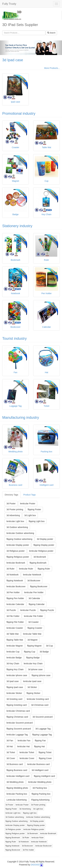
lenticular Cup (13, 652)
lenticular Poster (28, 504)
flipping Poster (34, 509)
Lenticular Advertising (17, 800)
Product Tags (29, 495)
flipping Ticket (45, 752)
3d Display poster (45, 539)
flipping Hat (39, 746)
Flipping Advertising (40, 800)
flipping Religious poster (18, 557)
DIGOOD (35, 865)
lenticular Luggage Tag (17, 735)
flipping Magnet (34, 646)
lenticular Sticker (14, 693)
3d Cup (49, 646)
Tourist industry (14, 338)
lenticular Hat (23, 746)
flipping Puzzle (47, 610)
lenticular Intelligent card (18, 776)
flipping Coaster (35, 628)
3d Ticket (11, 752)
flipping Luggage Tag (42, 735)
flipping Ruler (44, 569)
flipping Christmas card (17, 717)
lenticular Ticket (27, 752)
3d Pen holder (13, 592)
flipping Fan (40, 741)
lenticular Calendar (15, 604)
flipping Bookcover (39, 586)
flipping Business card (17, 770)
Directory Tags (11, 495)
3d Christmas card (40, 705)
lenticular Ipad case (32, 681)
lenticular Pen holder (34, 592)
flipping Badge (33, 658)
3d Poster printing (15, 509)
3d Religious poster (16, 551)
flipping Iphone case (41, 675)
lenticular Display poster (18, 545)
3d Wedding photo (15, 782)
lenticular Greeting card (38, 699)
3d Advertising (13, 515)
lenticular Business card (38, 764)
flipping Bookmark (38, 563)
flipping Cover (45, 758)
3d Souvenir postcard (42, 717)
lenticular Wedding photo (40, 782)
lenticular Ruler (26, 569)
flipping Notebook (15, 581)
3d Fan (10, 741)
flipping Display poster (44, 545)
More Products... (52, 68)
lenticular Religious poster (41, 551)
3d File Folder (13, 616)
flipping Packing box (41, 794)
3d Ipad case (13, 60)
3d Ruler (11, 569)
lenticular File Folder (33, 616)
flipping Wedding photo (17, 788)
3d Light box (30, 515)
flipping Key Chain (15, 669)
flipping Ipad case (15, 687)
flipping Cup (30, 652)
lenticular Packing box (17, 794)
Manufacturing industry (21, 417)
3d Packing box (40, 788)
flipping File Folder (15, 622)
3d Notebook (12, 575)
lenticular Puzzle (28, 610)
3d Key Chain (13, 663)
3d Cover (11, 758)
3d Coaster (33, 622)
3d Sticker (32, 687)
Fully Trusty (9, 4)
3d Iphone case (35, 669)
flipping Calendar (37, 604)
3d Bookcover (34, 581)
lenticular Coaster (15, 628)
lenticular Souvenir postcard (20, 723)
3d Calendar (34, 598)
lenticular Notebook (32, 575)
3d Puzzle (11, 610)
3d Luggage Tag (43, 729)
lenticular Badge (14, 658)
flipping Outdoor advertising (19, 539)
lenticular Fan (24, 741)
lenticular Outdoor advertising (20, 533)
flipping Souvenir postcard (19, 729)
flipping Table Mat (15, 640)
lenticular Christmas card (18, 711)
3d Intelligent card (40, 770)
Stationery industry (17, 226)
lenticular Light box (15, 521)
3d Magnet (33, 640)
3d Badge (44, 652)
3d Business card (15, 764)
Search (51, 33)
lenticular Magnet (15, 646)
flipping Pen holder (15, 598)
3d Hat (10, 746)
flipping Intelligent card (44, 776)
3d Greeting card (14, 699)
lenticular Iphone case (17, 675)
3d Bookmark (40, 557)
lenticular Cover (27, 758)
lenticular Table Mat (32, 634)
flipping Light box (37, 521)
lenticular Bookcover (16, 586)
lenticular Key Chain (33, 663)
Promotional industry (19, 113)
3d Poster (11, 504)
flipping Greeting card (17, 705)
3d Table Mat (13, 634)
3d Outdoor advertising (17, 527)
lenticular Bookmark (16, 563)
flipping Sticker (33, 693)
